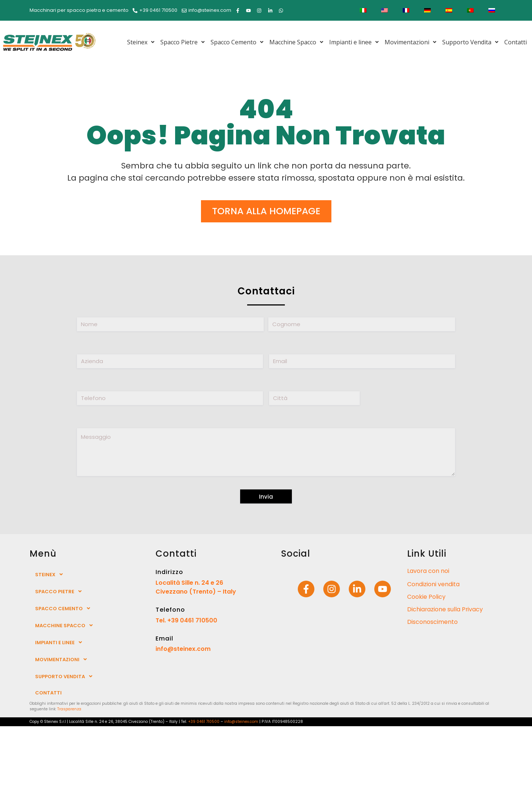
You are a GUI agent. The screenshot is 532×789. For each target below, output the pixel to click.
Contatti (516, 42)
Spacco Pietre (183, 42)
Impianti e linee (354, 42)
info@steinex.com (183, 649)
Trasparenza (69, 709)
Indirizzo (169, 572)
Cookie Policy (426, 597)
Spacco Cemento (237, 42)
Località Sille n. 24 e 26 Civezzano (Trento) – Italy (196, 587)
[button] (141, 42)
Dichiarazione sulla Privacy (445, 609)
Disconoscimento (432, 622)
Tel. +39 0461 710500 (186, 620)
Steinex (141, 42)
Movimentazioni (410, 42)
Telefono (170, 610)
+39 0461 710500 (204, 722)
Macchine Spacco (296, 42)
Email (164, 638)
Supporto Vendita (470, 42)
